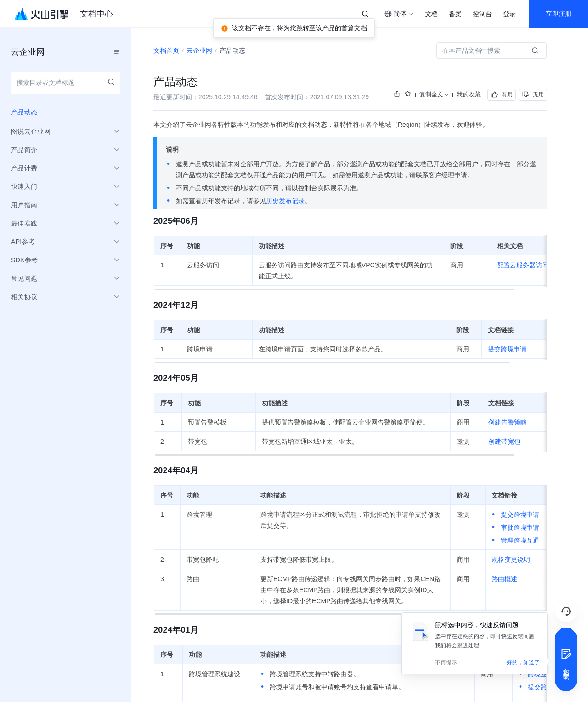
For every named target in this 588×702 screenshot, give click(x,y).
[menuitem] (66, 112)
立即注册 (559, 14)
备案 (455, 14)
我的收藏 (469, 94)
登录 (509, 14)
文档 (431, 14)
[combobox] (399, 14)
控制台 (482, 14)
